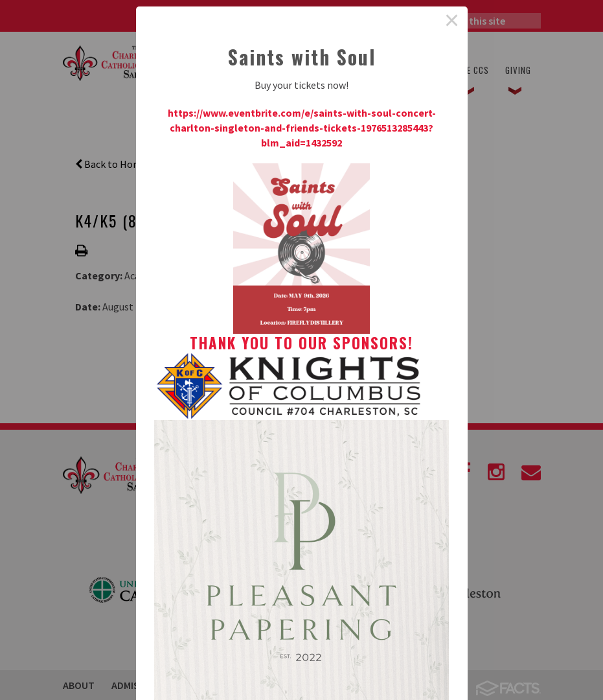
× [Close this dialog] (452, 22)
